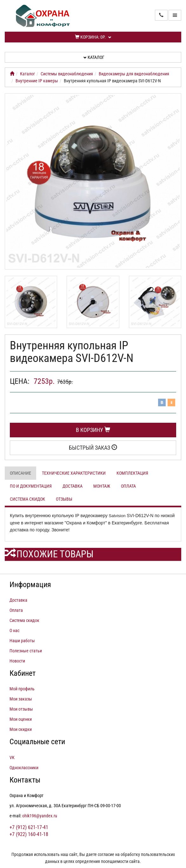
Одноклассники (24, 768)
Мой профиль (22, 689)
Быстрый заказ (93, 448)
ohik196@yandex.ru (40, 816)
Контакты (25, 780)
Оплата (128, 486)
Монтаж (102, 486)
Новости (17, 661)
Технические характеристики (74, 473)
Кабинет (23, 673)
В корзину (93, 430)
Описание (20, 473)
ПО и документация (31, 486)
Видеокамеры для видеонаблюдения (134, 74)
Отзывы (64, 499)
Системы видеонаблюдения (67, 74)
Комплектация (132, 473)
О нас (14, 630)
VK (12, 757)
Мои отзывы (21, 709)
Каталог (94, 57)
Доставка (73, 486)
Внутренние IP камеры (37, 81)
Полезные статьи (26, 651)
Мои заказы (21, 699)
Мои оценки (21, 719)
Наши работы (22, 641)
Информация (30, 585)
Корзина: (93, 37)
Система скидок (27, 499)
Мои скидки (21, 729)
